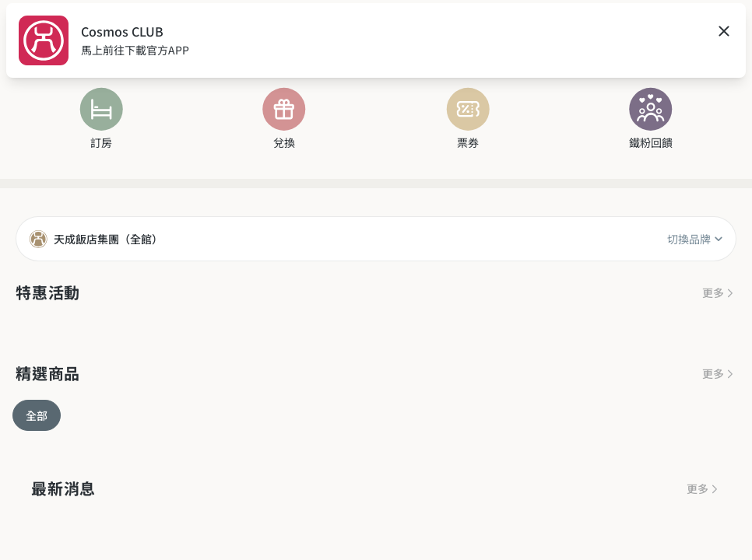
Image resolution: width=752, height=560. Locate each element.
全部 (37, 415)
